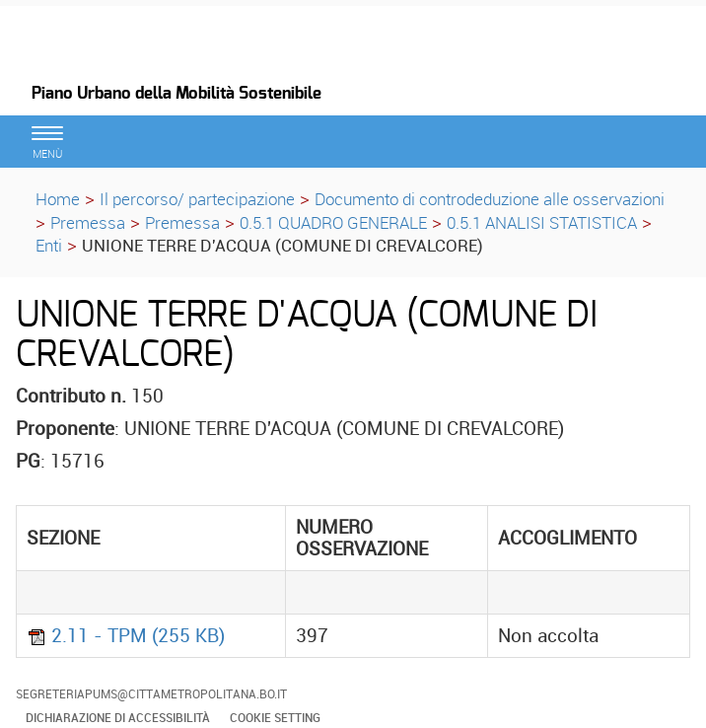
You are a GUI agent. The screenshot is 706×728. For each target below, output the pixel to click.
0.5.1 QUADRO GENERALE (333, 222)
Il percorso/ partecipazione (197, 199)
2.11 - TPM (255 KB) (126, 635)
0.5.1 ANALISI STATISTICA (542, 222)
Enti (49, 245)
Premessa (88, 222)
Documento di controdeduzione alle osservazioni (490, 199)
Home (58, 199)
